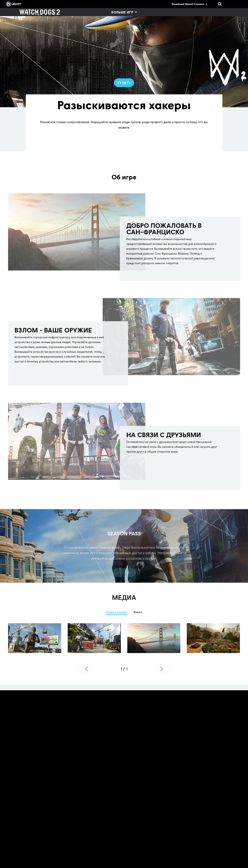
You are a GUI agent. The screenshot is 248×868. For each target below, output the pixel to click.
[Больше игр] (124, 12)
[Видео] (138, 612)
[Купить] (124, 83)
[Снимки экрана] (116, 612)
